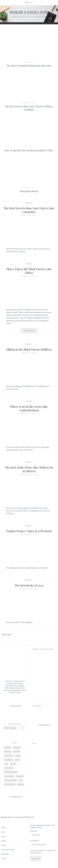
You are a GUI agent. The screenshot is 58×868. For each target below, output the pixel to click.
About (3, 832)
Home (3, 828)
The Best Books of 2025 (29, 585)
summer (20, 776)
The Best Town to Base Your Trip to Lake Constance (29, 210)
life (6, 764)
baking (8, 748)
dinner (8, 752)
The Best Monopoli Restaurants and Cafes (29, 66)
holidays (9, 760)
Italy (17, 760)
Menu (30, 3)
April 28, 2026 (29, 215)
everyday (9, 756)
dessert (17, 748)
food (18, 756)
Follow (34, 743)
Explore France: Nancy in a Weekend (29, 531)
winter (21, 784)
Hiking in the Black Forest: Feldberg (29, 349)
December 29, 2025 (29, 589)
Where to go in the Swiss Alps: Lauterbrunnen (29, 408)
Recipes (4, 841)
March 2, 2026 (29, 414)
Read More (31, 331)
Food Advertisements (15, 706)
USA (21, 780)
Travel (29, 203)
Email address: (35, 841)
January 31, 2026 (29, 534)
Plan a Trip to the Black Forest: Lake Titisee (29, 271)
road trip (9, 776)
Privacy (4, 859)
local (13, 764)
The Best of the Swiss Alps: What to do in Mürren (29, 469)
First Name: (34, 831)
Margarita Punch (29, 191)
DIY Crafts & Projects (8, 850)
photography (11, 772)
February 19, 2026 (29, 475)
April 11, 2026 (29, 276)
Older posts (6, 634)
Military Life (5, 854)
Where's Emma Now (29, 12)
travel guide (11, 780)
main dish (9, 768)
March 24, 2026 (29, 353)
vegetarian (10, 784)
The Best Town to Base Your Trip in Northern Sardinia (29, 108)
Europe (17, 752)
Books (29, 580)
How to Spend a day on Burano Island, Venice (29, 150)
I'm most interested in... (38, 851)
